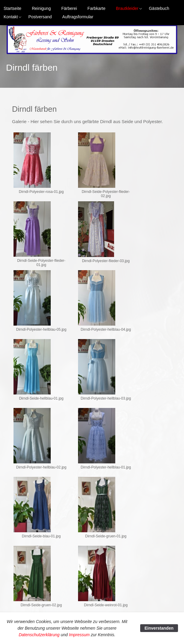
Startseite (12, 8)
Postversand (40, 17)
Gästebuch (159, 8)
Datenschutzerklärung (39, 635)
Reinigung (41, 8)
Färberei (69, 8)
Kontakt (9, 18)
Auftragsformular (78, 17)
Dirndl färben (32, 68)
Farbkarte (96, 8)
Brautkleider (125, 9)
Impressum (79, 635)
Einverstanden (159, 628)
